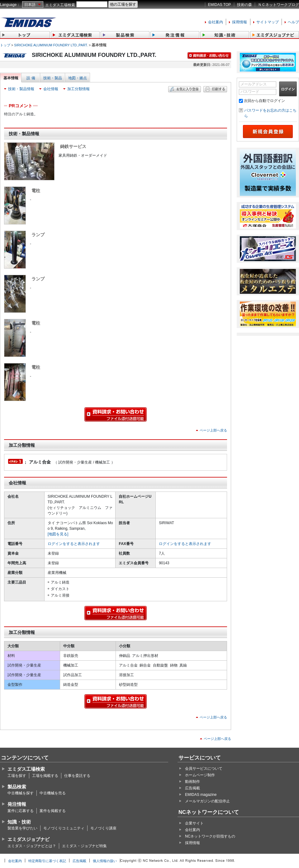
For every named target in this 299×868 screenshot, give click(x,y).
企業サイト (194, 823)
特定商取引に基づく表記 (47, 861)
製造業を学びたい (22, 828)
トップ (5, 45)
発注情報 (17, 804)
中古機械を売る (53, 793)
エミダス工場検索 (60, 5)
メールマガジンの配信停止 (207, 801)
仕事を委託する (77, 776)
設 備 (31, 78)
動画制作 (192, 782)
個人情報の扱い (105, 861)
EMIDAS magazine (201, 795)
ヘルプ (293, 22)
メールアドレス (254, 84)
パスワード (250, 92)
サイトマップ (268, 22)
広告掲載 (192, 788)
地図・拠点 (78, 78)
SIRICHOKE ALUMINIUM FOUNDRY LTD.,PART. (51, 45)
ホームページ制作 (200, 775)
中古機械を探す (21, 793)
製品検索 (17, 787)
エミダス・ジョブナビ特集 (84, 846)
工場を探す (17, 776)
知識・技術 (19, 822)
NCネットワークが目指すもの (210, 836)
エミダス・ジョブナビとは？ (32, 846)
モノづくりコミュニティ (64, 828)
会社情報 (51, 89)
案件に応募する (21, 811)
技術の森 (244, 5)
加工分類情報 (78, 89)
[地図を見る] (58, 534)
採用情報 (240, 22)
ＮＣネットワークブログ (278, 5)
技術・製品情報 (21, 89)
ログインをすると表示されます (74, 544)
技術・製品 (53, 78)
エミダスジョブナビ (28, 839)
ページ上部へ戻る (213, 430)
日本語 (30, 5)
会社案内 (216, 22)
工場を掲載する (45, 776)
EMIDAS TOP (220, 5)
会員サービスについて (204, 769)
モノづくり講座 (103, 828)
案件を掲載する (53, 811)
